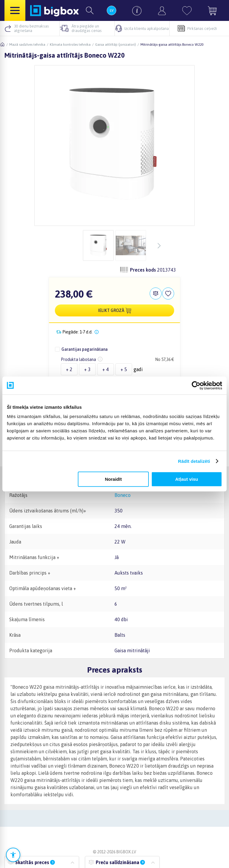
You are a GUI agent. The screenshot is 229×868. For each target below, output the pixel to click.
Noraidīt (113, 479)
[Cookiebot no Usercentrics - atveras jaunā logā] (196, 385)
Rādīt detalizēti (194, 461)
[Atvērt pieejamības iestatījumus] (13, 855)
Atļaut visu (187, 479)
